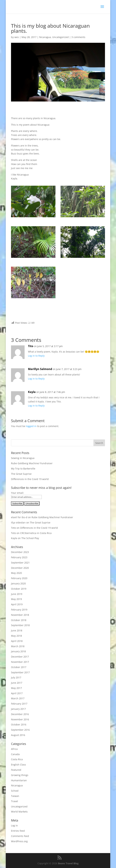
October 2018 (19, 620)
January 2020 (18, 583)
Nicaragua (45, 37)
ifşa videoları (18, 523)
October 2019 (19, 589)
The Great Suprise (21, 474)
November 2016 (20, 719)
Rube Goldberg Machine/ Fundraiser (32, 463)
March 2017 (18, 698)
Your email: (17, 493)
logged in (31, 426)
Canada (15, 754)
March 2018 (18, 646)
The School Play (30, 538)
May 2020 (16, 573)
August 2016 (18, 735)
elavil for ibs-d (19, 517)
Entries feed (18, 831)
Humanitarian (19, 780)
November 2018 (20, 615)
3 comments (78, 37)
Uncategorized (60, 37)
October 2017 (19, 667)
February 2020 (19, 578)
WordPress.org (19, 841)
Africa (14, 749)
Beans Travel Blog (68, 863)
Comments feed (20, 836)
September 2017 (20, 672)
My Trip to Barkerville (23, 469)
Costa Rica (17, 759)
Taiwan (15, 796)
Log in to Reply (36, 356)
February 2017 (19, 704)
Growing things (20, 775)
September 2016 (20, 730)
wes (17, 37)
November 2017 (20, 662)
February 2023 (19, 557)
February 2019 (19, 610)
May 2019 (16, 599)
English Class (18, 765)
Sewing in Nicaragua (23, 458)
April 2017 (17, 693)
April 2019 (17, 604)
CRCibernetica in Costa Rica (36, 533)
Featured (16, 770)
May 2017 (16, 688)
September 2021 (20, 563)
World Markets (19, 812)
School (15, 791)
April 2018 (17, 641)
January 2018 (18, 651)
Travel (14, 801)
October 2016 (19, 724)
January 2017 (18, 709)
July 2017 (16, 677)
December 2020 (20, 568)
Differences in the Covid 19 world (30, 479)
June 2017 (17, 683)
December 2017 (20, 657)
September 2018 (20, 625)
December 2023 (20, 552)
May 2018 (16, 636)
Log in (14, 825)
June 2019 (17, 594)
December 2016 (20, 714)
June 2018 (17, 630)
